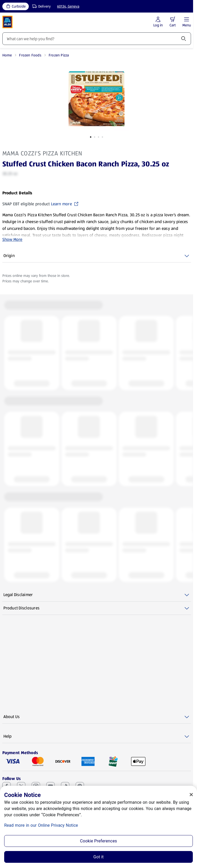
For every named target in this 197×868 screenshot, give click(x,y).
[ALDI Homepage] (8, 22)
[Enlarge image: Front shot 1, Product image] (97, 99)
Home (7, 55)
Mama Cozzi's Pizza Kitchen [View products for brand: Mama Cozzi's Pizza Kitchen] (42, 153)
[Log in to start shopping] (158, 22)
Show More (12, 239)
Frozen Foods (30, 55)
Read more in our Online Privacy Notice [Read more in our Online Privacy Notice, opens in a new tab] (41, 825)
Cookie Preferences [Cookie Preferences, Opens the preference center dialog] (98, 841)
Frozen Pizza (59, 55)
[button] (173, 19)
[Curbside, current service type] (16, 6)
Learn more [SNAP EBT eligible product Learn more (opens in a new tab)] (65, 204)
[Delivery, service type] (40, 6)
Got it (98, 857)
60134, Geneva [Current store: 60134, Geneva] (68, 6)
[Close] (191, 795)
